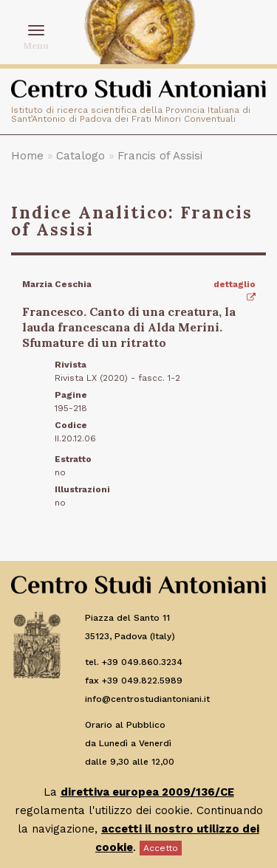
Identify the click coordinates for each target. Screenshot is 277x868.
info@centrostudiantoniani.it (147, 699)
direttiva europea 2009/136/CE (147, 792)
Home (27, 156)
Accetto (161, 848)
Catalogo (81, 156)
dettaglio (235, 290)
